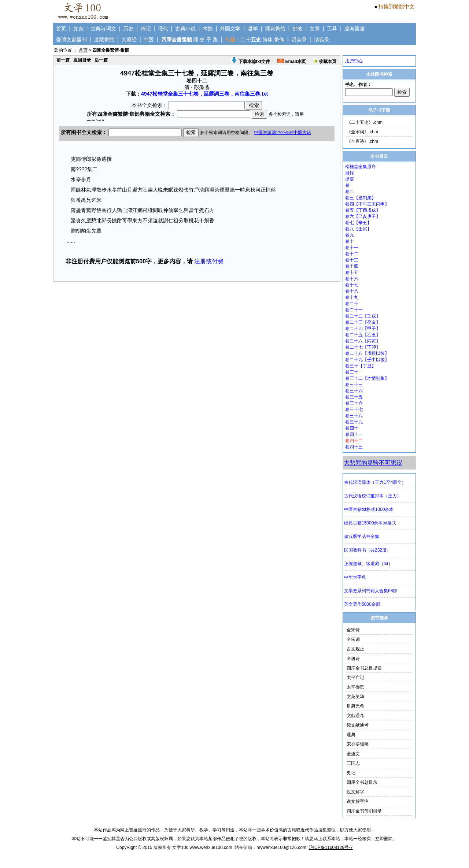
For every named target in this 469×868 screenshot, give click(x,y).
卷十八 (352, 291)
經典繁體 (275, 29)
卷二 (350, 192)
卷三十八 (354, 416)
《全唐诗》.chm (362, 141)
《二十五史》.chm (365, 122)
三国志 (353, 763)
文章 (315, 29)
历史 (128, 29)
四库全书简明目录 (364, 811)
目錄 (350, 173)
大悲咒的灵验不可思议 (373, 463)
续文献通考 (358, 725)
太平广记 (355, 678)
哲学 (253, 29)
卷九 (350, 235)
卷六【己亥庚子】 (363, 216)
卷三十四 (354, 391)
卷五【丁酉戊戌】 (363, 210)
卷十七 (352, 285)
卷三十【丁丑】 (361, 366)
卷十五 (352, 272)
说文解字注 (358, 801)
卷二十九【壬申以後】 (367, 360)
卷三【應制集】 (361, 198)
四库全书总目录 (362, 782)
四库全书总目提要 (364, 668)
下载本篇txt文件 (251, 62)
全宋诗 (353, 630)
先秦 (78, 29)
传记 (146, 29)
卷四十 (352, 428)
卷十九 (352, 297)
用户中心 (354, 61)
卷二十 (352, 304)
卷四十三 (354, 447)
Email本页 (291, 62)
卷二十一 (354, 310)
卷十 (350, 241)
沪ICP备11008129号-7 (331, 847)
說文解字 (355, 792)
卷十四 (352, 266)
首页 (61, 29)
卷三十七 (354, 409)
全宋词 (353, 639)
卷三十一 (354, 372)
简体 (267, 40)
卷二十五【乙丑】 (363, 335)
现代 (163, 29)
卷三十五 (354, 397)
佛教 (298, 29)
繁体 (279, 40)
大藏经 (129, 40)
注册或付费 (209, 261)
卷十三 (352, 260)
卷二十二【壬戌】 (363, 316)
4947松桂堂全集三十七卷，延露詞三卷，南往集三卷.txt (204, 94)
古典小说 (185, 29)
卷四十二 (354, 441)
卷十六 (352, 279)
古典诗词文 (103, 29)
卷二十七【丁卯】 (363, 347)
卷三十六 (354, 403)
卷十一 (352, 248)
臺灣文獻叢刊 (71, 40)
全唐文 (353, 754)
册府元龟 (355, 706)
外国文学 (230, 29)
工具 (332, 29)
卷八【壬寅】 (358, 229)
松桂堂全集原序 (361, 167)
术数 (208, 29)
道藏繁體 (104, 40)
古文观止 (355, 649)
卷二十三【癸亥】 (363, 322)
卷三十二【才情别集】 (367, 378)
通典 (351, 735)
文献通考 (355, 716)
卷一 (350, 185)
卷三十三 (354, 385)
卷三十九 (354, 422)
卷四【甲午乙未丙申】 (367, 204)
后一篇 (101, 60)
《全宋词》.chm (362, 132)
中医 (149, 40)
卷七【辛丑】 (358, 223)
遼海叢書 (355, 29)
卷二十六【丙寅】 (363, 341)
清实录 (322, 40)
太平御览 (355, 687)
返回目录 (82, 60)
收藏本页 (325, 62)
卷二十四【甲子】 (363, 329)
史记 (351, 773)
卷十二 (352, 254)
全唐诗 (353, 659)
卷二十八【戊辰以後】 (367, 353)
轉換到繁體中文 (396, 7)
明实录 (299, 40)
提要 (350, 179)
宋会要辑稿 (358, 744)
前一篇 (63, 60)
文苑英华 (355, 697)
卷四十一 (354, 434)
